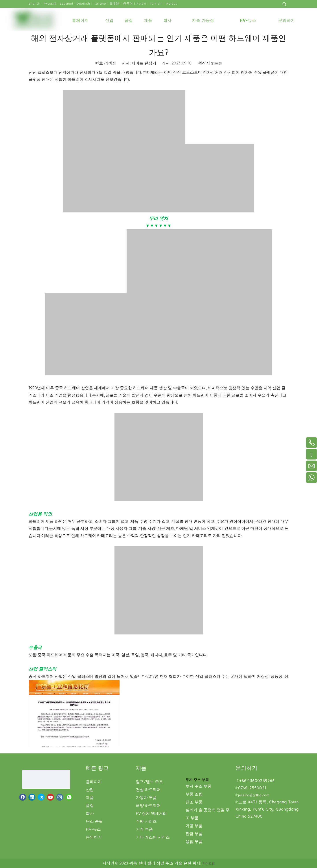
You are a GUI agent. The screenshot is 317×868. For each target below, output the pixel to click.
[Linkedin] (32, 797)
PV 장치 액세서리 (151, 813)
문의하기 (94, 837)
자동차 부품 (146, 798)
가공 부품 (194, 826)
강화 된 (217, 63)
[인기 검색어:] (284, 4)
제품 (90, 798)
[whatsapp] (69, 797)
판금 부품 (194, 834)
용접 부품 (194, 842)
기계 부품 (144, 829)
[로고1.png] (46, 779)
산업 (90, 790)
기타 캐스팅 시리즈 (153, 837)
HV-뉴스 (93, 829)
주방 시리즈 (146, 821)
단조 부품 (194, 802)
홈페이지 (94, 782)
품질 (90, 805)
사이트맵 (209, 863)
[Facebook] (23, 797)
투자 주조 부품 (199, 786)
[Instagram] (60, 797)
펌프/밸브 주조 (149, 782)
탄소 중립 (94, 821)
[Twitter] (41, 797)
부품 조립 (194, 794)
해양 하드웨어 (148, 805)
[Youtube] (50, 797)
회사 (90, 813)
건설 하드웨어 (148, 790)
